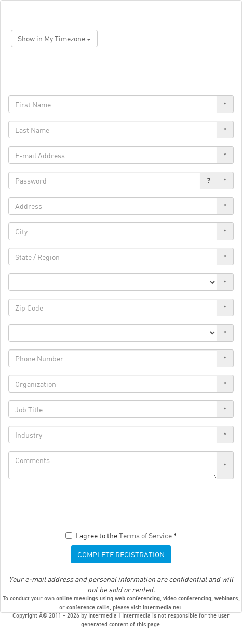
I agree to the (121, 535)
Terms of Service (145, 535)
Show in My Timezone (54, 38)
